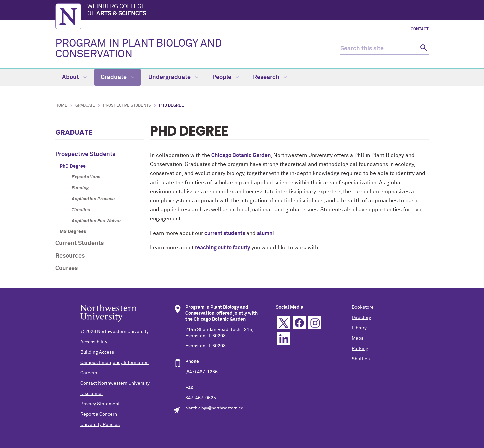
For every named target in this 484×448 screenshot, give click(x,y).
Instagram (315, 323)
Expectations (86, 177)
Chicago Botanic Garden (241, 155)
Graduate (117, 77)
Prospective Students (127, 106)
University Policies (100, 425)
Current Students (79, 243)
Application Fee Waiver (96, 221)
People (226, 77)
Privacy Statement (100, 404)
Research (270, 77)
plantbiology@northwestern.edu (215, 408)
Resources (70, 256)
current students (225, 233)
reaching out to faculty (222, 248)
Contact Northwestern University (115, 383)
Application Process (93, 199)
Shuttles (361, 359)
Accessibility (94, 342)
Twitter (283, 323)
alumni (265, 233)
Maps (357, 338)
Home (61, 106)
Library (359, 328)
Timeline (81, 210)
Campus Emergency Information (114, 363)
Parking (360, 349)
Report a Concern (99, 414)
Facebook (299, 323)
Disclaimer (92, 394)
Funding (80, 188)
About (74, 77)
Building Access (97, 352)
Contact (420, 29)
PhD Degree (73, 166)
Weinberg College (258, 11)
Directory (361, 318)
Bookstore (363, 307)
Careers (89, 373)
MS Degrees (73, 232)
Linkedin (283, 338)
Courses (66, 268)
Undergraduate (173, 77)
